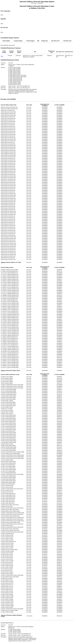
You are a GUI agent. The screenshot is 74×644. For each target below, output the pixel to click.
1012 (2, 56)
